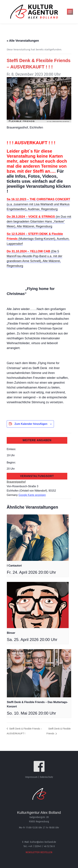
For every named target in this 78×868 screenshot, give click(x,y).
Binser (11, 633)
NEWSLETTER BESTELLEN (39, 852)
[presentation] (38, 538)
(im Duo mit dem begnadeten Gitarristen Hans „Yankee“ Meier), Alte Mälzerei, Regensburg (39, 222)
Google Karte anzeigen (32, 495)
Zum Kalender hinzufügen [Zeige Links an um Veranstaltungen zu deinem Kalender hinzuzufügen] (31, 424)
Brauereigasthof (16, 482)
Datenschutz (46, 777)
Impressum (31, 777)
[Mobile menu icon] (70, 12)
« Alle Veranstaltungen (23, 41)
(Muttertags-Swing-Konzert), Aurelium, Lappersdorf (38, 239)
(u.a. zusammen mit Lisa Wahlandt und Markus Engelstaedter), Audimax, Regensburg (38, 204)
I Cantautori (14, 566)
